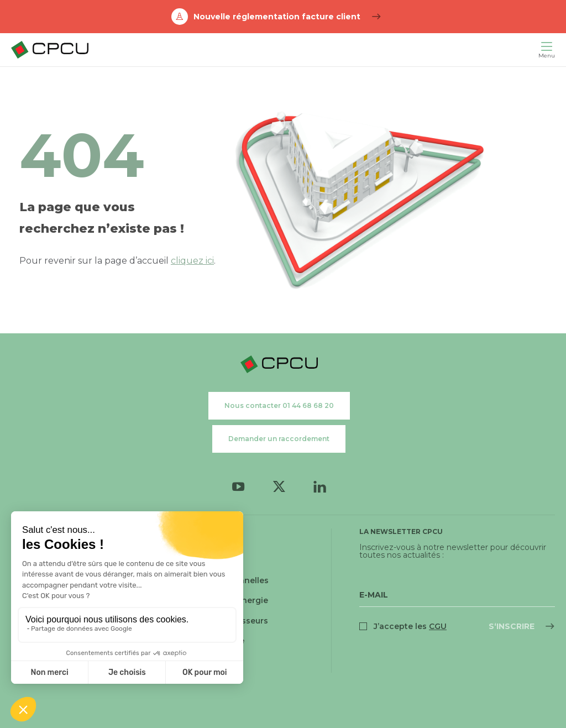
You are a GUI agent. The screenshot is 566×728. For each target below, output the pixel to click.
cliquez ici (192, 261)
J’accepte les (410, 626)
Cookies (192, 561)
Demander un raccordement (279, 439)
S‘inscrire (512, 626)
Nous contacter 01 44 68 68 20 (279, 405)
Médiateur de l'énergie (222, 600)
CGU (185, 541)
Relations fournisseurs (222, 621)
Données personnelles (222, 580)
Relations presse (210, 641)
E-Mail (374, 595)
